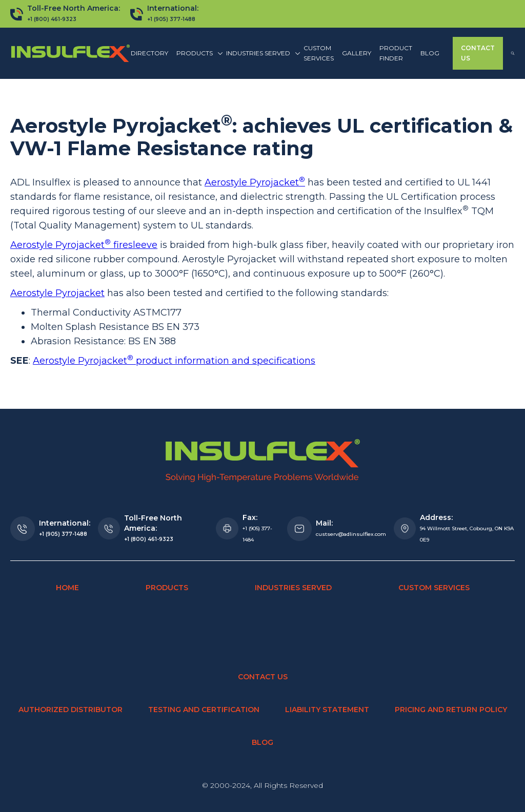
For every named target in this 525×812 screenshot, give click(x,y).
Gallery (357, 53)
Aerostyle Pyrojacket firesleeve (84, 245)
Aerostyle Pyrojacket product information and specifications (174, 361)
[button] (197, 53)
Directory (149, 53)
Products (167, 588)
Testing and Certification (204, 710)
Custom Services (319, 53)
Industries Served (293, 588)
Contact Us (478, 53)
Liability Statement (327, 710)
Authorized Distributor (70, 710)
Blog (430, 53)
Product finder (396, 53)
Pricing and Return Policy (451, 710)
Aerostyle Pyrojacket (255, 182)
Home (67, 588)
